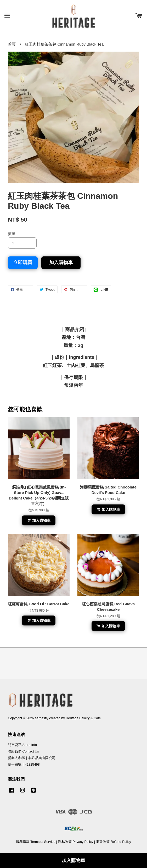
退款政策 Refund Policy (114, 842)
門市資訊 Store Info (22, 745)
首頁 (12, 44)
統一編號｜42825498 (24, 764)
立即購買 (23, 262)
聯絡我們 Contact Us (23, 751)
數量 (12, 234)
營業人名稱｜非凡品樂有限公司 (32, 758)
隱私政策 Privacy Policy (76, 842)
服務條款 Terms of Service (36, 842)
